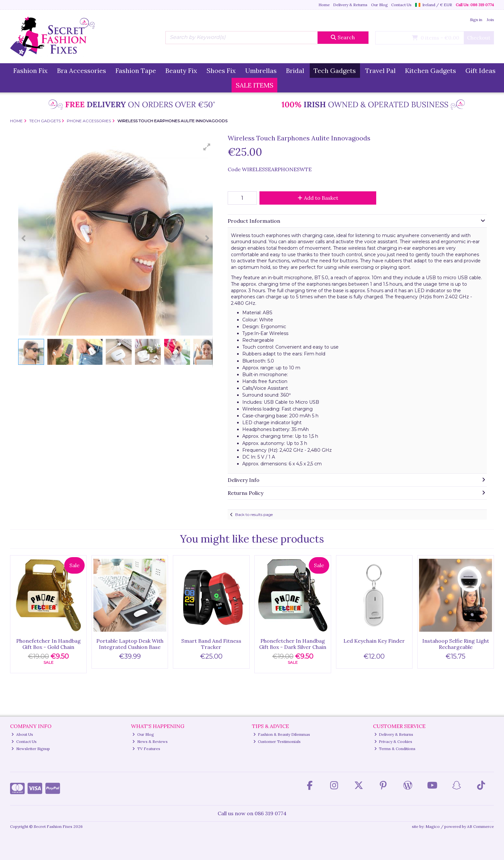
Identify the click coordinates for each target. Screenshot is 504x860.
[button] (207, 147)
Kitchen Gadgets (431, 71)
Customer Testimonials (277, 741)
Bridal (295, 71)
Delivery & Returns (350, 5)
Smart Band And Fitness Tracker (211, 644)
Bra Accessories (82, 71)
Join (490, 20)
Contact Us (401, 5)
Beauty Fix (181, 71)
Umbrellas (261, 71)
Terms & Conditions (395, 749)
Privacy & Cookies (393, 741)
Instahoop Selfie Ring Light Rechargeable (456, 644)
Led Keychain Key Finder (374, 641)
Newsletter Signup (31, 749)
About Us (22, 734)
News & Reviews (150, 741)
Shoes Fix (221, 71)
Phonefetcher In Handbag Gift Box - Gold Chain (48, 644)
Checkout (479, 38)
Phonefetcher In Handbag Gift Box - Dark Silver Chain (293, 644)
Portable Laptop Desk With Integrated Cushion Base (130, 644)
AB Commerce (480, 826)
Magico (433, 826)
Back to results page (254, 514)
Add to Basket (318, 198)
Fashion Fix (30, 71)
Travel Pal (380, 71)
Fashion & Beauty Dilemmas (282, 734)
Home (324, 5)
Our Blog (379, 5)
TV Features (146, 749)
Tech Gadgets (335, 71)
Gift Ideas (480, 71)
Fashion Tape (136, 71)
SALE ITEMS (255, 85)
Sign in (476, 20)
